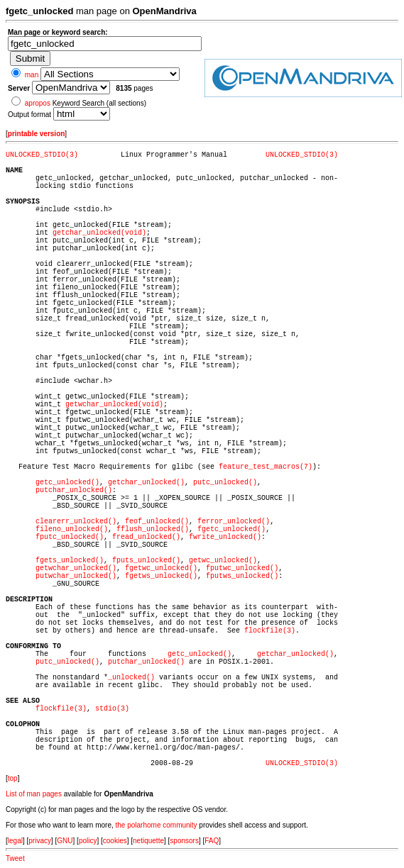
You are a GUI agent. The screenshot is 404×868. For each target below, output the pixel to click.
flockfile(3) (270, 631)
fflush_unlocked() (153, 529)
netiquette (148, 841)
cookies (115, 841)
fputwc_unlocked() (242, 568)
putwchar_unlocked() (76, 576)
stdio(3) (112, 709)
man (32, 75)
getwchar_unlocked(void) (114, 405)
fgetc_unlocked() (231, 529)
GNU (65, 841)
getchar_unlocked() (146, 483)
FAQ (212, 841)
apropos (38, 103)
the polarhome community (157, 825)
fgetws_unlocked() (161, 576)
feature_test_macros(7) (266, 467)
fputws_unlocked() (242, 576)
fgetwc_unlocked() (161, 568)
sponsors (184, 841)
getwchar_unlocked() (76, 568)
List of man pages (34, 794)
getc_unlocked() (67, 483)
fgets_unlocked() (70, 561)
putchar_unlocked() (74, 490)
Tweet (15, 858)
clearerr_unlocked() (76, 522)
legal (15, 841)
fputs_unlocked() (146, 561)
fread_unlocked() (146, 537)
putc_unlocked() (225, 483)
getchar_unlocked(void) (99, 233)
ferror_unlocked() (234, 522)
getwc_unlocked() (223, 561)
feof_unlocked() (157, 522)
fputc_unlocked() (70, 537)
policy (88, 841)
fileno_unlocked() (72, 529)
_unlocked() (131, 678)
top (13, 778)
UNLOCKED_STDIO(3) (42, 155)
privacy (40, 841)
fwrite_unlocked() (225, 537)
